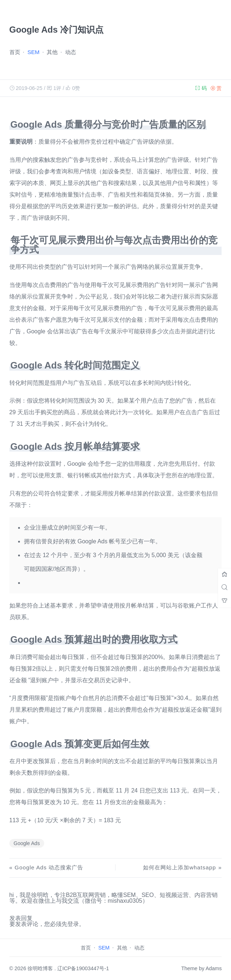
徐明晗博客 (40, 968)
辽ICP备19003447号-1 (83, 968)
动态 (71, 52)
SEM (33, 52)
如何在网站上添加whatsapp (179, 867)
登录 (73, 924)
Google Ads (27, 843)
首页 (15, 52)
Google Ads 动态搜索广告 (49, 867)
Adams (214, 968)
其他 (52, 52)
